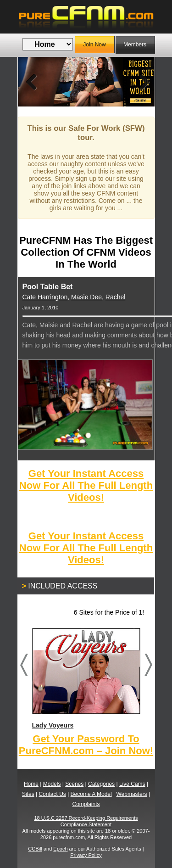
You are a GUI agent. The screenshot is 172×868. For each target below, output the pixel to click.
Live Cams (132, 784)
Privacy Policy (86, 855)
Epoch (60, 849)
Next (141, 82)
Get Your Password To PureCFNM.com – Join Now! (86, 745)
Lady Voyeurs (86, 678)
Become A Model (91, 794)
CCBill (35, 849)
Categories (101, 784)
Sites (28, 794)
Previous (32, 82)
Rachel (116, 297)
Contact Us (52, 794)
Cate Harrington (45, 297)
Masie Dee (86, 297)
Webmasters (131, 794)
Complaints (86, 804)
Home (31, 784)
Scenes (74, 784)
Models (52, 784)
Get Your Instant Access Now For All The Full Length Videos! (86, 485)
